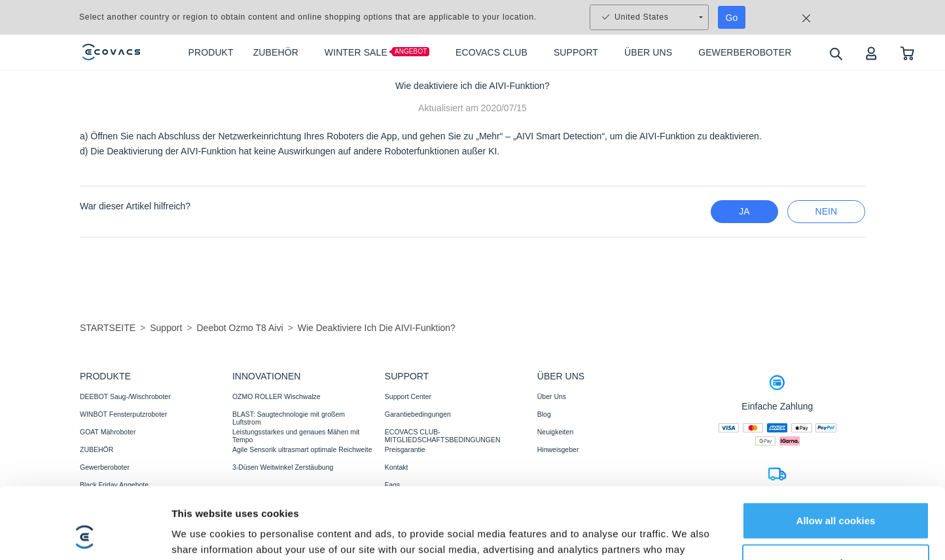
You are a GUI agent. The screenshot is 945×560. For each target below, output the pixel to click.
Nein (826, 211)
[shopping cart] (907, 53)
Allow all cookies (836, 424)
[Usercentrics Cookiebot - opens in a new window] (85, 505)
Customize (836, 467)
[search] (835, 53)
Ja (744, 211)
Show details (202, 505)
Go (732, 18)
